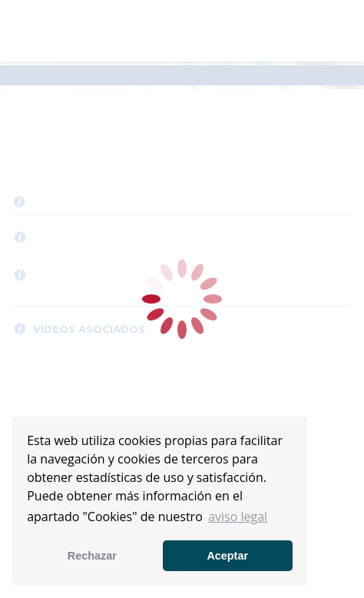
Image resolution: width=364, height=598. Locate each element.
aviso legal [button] (238, 517)
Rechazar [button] (92, 556)
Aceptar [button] (227, 556)
